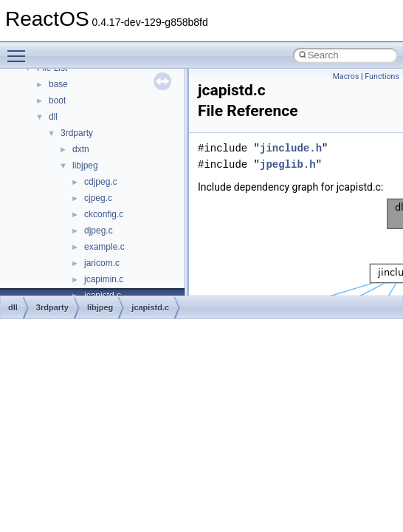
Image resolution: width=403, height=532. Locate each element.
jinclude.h (291, 148)
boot (57, 100)
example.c (104, 247)
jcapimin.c (104, 279)
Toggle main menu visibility (20, 50)
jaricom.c (102, 263)
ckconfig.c (104, 214)
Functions (382, 76)
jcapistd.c (150, 307)
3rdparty (77, 133)
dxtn (81, 149)
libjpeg (85, 166)
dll (53, 117)
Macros (346, 76)
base (58, 84)
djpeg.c (99, 231)
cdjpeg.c (101, 182)
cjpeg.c (98, 198)
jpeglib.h (288, 164)
